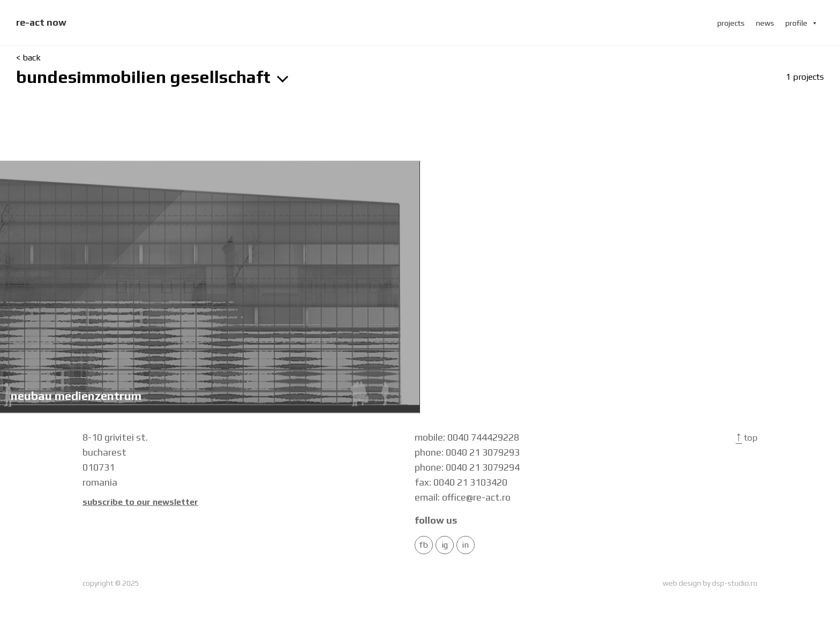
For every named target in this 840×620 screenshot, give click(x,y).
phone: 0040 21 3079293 (467, 452)
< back (28, 58)
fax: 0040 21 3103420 (461, 482)
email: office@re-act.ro (463, 497)
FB (424, 545)
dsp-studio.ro (735, 583)
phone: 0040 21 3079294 (467, 467)
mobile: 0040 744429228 (467, 437)
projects (731, 23)
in (465, 545)
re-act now (41, 22)
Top (747, 438)
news (765, 23)
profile (802, 23)
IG (445, 545)
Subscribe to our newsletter (140, 502)
